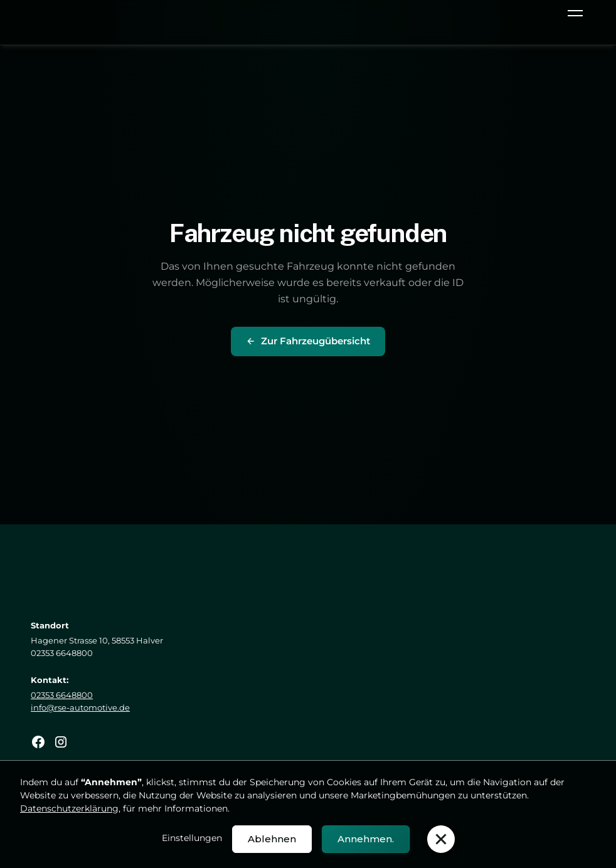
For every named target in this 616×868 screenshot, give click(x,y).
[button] (573, 15)
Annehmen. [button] (366, 839)
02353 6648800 (62, 695)
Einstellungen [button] (192, 838)
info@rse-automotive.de (80, 707)
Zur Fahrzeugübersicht (308, 341)
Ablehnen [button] (272, 839)
